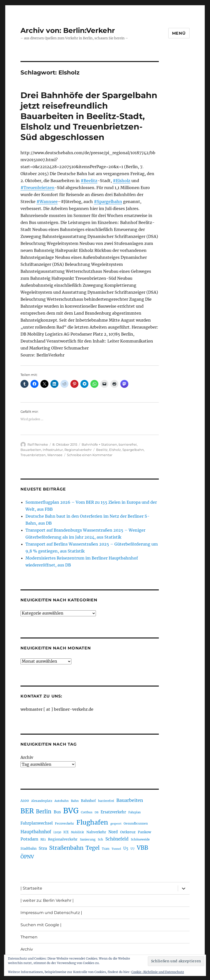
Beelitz (102, 450)
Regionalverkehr (78, 450)
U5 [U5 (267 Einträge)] (126, 848)
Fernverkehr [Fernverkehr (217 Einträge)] (65, 823)
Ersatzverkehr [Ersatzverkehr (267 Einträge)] (113, 812)
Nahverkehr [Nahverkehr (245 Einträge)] (96, 832)
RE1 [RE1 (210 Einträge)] (43, 839)
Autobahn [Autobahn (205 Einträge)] (62, 801)
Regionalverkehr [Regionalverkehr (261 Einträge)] (63, 839)
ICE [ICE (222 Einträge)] (66, 832)
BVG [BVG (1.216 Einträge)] (71, 811)
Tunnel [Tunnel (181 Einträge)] (116, 849)
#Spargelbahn (108, 202)
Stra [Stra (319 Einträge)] (43, 848)
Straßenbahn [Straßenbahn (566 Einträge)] (66, 848)
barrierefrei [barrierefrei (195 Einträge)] (106, 801)
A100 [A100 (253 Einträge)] (25, 801)
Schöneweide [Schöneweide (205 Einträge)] (140, 839)
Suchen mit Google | (41, 925)
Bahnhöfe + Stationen (99, 444)
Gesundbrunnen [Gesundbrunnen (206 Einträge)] (136, 823)
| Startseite (31, 888)
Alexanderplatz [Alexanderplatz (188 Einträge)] (42, 801)
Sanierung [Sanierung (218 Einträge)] (88, 839)
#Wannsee (47, 202)
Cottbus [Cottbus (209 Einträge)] (87, 812)
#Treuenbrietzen (37, 188)
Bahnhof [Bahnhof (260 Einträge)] (88, 801)
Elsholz (115, 450)
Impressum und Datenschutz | (51, 913)
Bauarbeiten (31, 450)
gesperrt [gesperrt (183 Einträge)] (116, 824)
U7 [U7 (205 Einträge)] (133, 849)
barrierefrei (128, 444)
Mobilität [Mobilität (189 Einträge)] (78, 832)
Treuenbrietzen (33, 455)
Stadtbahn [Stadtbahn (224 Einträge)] (28, 849)
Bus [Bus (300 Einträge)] (57, 812)
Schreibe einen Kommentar (90, 455)
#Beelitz (89, 181)
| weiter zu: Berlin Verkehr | (47, 900)
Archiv (27, 757)
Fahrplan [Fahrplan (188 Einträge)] (134, 812)
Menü (179, 33)
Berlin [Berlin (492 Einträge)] (44, 812)
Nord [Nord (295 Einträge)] (113, 832)
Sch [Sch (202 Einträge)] (101, 839)
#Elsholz (122, 181)
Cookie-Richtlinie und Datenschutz (158, 972)
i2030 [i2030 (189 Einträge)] (57, 832)
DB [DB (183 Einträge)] (97, 812)
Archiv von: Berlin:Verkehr (68, 30)
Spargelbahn (133, 450)
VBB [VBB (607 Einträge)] (142, 848)
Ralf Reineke (38, 444)
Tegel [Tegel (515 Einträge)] (93, 848)
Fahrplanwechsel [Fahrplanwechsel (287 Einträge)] (37, 823)
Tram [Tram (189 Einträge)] (106, 849)
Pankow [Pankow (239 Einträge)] (144, 832)
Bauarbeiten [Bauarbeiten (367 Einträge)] (130, 800)
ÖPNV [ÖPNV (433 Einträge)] (27, 857)
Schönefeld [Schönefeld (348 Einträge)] (117, 839)
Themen (29, 937)
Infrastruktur (53, 450)
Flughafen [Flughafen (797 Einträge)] (92, 822)
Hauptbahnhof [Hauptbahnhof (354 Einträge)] (36, 832)
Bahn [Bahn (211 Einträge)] (75, 801)
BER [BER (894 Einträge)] (27, 811)
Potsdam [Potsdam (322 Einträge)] (29, 839)
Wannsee (55, 455)
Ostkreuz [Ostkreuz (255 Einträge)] (128, 832)
